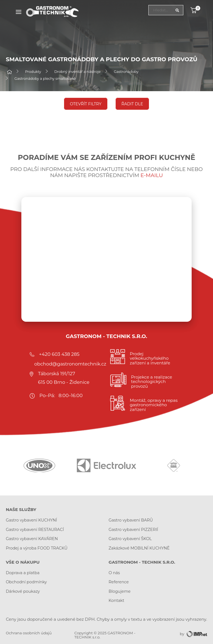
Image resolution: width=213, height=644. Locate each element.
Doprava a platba (23, 573)
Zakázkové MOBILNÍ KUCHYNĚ (139, 548)
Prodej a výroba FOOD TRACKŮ (37, 548)
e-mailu (152, 175)
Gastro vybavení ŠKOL (130, 539)
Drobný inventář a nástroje (78, 72)
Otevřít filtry (86, 104)
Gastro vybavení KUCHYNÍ (31, 520)
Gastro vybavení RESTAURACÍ (35, 530)
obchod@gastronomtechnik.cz (70, 364)
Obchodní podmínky (26, 582)
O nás (114, 573)
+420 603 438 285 (59, 354)
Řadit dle (132, 104)
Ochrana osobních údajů (29, 633)
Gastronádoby (126, 72)
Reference (119, 582)
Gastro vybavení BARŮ (131, 520)
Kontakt (117, 600)
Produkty (33, 72)
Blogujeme (120, 591)
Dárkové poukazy (23, 591)
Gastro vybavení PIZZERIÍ (134, 530)
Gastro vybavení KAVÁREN (32, 539)
